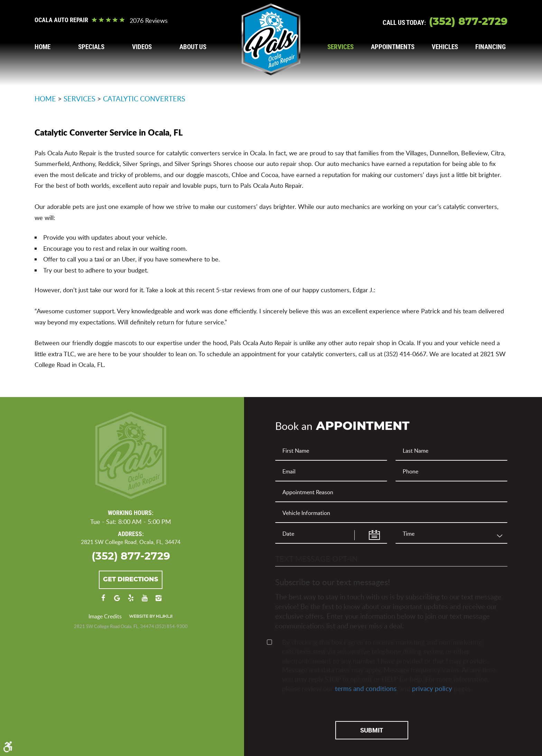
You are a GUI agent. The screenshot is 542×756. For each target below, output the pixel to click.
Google (117, 601)
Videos (142, 47)
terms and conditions (366, 688)
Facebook (103, 601)
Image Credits (105, 616)
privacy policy (432, 688)
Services (340, 47)
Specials (91, 47)
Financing (490, 47)
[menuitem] (43, 47)
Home (43, 47)
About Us (193, 47)
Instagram (158, 601)
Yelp (131, 601)
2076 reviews (149, 20)
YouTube (144, 601)
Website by (151, 616)
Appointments (393, 47)
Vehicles (445, 47)
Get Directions (131, 580)
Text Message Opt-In (316, 559)
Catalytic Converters (144, 99)
